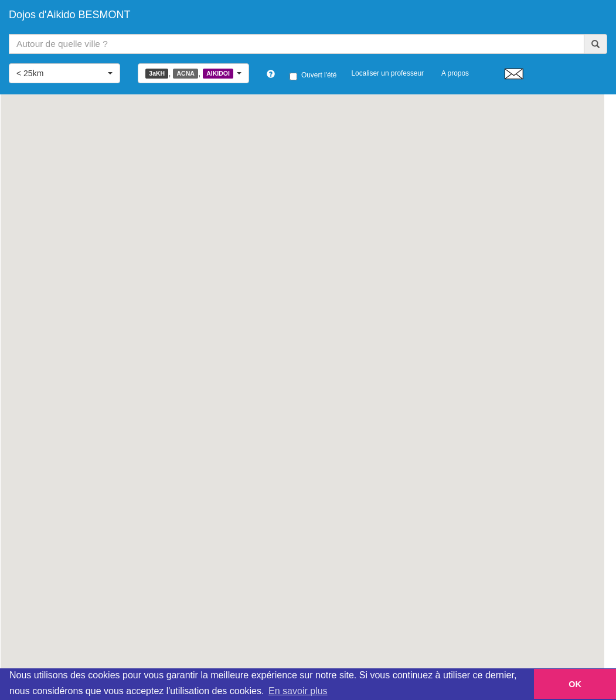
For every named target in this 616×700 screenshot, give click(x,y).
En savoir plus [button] (298, 691)
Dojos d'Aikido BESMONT (70, 15)
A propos (455, 73)
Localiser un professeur (387, 73)
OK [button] (575, 684)
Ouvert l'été (313, 76)
